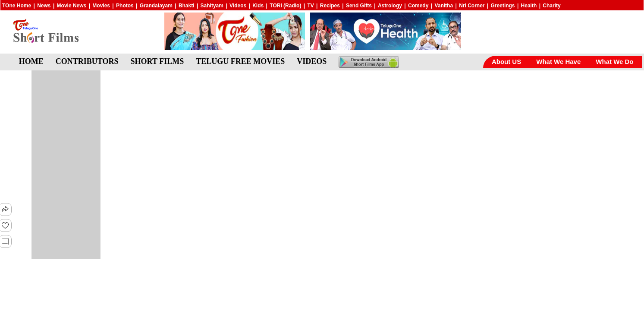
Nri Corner (472, 6)
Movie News (72, 6)
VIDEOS (312, 61)
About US (506, 62)
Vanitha (444, 6)
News (44, 6)
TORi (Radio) (285, 6)
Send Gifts (359, 6)
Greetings (503, 6)
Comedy (418, 6)
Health (529, 6)
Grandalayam (156, 6)
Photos (125, 6)
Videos (238, 6)
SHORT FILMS (157, 61)
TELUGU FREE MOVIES (240, 61)
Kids (258, 6)
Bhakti (187, 6)
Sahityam (212, 6)
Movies (101, 6)
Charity (551, 6)
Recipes (330, 6)
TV (310, 6)
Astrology (390, 6)
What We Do (614, 62)
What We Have (558, 62)
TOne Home (17, 6)
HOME (31, 61)
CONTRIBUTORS (87, 61)
